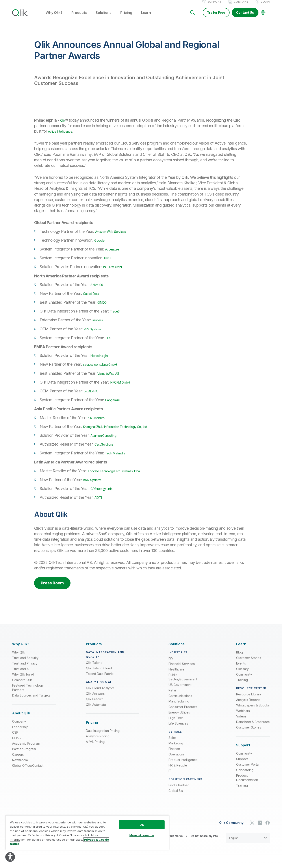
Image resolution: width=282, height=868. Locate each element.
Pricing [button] (126, 17)
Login (265, 6)
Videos (241, 721)
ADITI (100, 502)
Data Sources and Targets (31, 700)
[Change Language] (263, 17)
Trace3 (116, 316)
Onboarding (245, 775)
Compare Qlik (22, 684)
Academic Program (26, 748)
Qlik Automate (96, 709)
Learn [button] (146, 17)
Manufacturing (179, 706)
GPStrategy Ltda (105, 493)
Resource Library (249, 699)
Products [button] (79, 17)
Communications (180, 700)
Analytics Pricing (98, 741)
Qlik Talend (94, 667)
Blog (239, 657)
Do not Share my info (204, 841)
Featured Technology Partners (28, 692)
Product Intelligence (183, 764)
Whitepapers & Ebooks (253, 710)
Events (241, 668)
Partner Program (24, 754)
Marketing (176, 748)
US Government (180, 689)
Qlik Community (231, 827)
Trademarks (175, 841)
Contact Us (245, 17)
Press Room (52, 588)
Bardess (99, 325)
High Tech (176, 722)
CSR (15, 737)
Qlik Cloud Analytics (100, 693)
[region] (87, 832)
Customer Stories (249, 662)
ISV (171, 663)
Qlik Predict (94, 704)
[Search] (193, 17)
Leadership (20, 731)
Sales (173, 742)
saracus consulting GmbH (105, 369)
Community (244, 679)
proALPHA (93, 396)
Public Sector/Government (183, 682)
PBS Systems (95, 334)
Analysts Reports (248, 704)
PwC (108, 263)
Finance (174, 753)
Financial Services (182, 668)
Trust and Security (25, 662)
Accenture (114, 254)
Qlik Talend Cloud (99, 673)
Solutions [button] (104, 17)
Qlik (63, 125)
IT (170, 775)
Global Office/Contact (28, 770)
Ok (142, 825)
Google (101, 245)
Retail (173, 695)
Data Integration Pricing (103, 735)
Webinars (243, 715)
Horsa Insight (102, 360)
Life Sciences (178, 728)
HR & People (178, 770)
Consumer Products (183, 711)
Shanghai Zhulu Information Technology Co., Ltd (124, 431)
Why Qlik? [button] (54, 17)
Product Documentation (247, 782)
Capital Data (94, 298)
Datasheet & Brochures (253, 726)
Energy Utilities (179, 717)
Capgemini (114, 404)
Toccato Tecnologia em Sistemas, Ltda (121, 475)
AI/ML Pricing (95, 746)
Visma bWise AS (111, 378)
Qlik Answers (95, 698)
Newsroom (20, 765)
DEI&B (16, 743)
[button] (248, 842)
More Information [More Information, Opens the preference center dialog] (142, 835)
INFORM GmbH (117, 271)
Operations (177, 759)
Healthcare (176, 674)
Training (242, 684)
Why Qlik (19, 657)
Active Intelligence (64, 136)
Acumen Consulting (107, 440)
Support (215, 6)
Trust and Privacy (25, 668)
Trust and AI (21, 673)
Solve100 (98, 289)
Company (241, 6)
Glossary (242, 673)
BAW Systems (95, 484)
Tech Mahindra (118, 458)
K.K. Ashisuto (99, 422)
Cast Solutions (107, 449)
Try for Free (216, 17)
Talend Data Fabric (100, 678)
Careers (18, 759)
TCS (109, 342)
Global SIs (176, 795)
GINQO (104, 307)
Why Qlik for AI (23, 679)
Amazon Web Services (115, 236)
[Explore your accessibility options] (10, 857)
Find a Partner (179, 790)
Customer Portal (248, 769)
